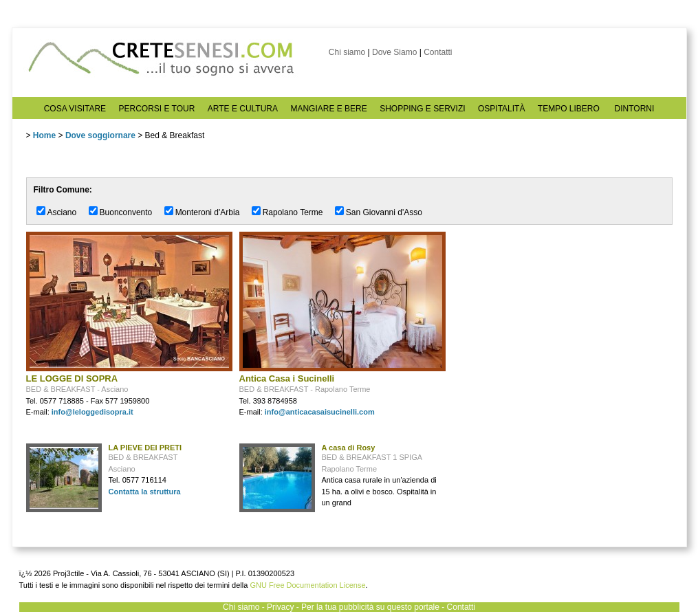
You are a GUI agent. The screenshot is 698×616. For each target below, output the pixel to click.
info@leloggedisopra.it (92, 412)
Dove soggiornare (100, 135)
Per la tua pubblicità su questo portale (370, 607)
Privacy (280, 607)
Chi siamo (347, 52)
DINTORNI (635, 109)
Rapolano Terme (293, 212)
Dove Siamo (394, 52)
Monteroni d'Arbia (208, 212)
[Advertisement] (556, 318)
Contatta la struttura (145, 492)
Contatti (438, 52)
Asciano (62, 212)
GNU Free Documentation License (307, 585)
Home (44, 135)
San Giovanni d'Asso (384, 212)
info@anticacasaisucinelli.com (320, 412)
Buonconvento (126, 212)
